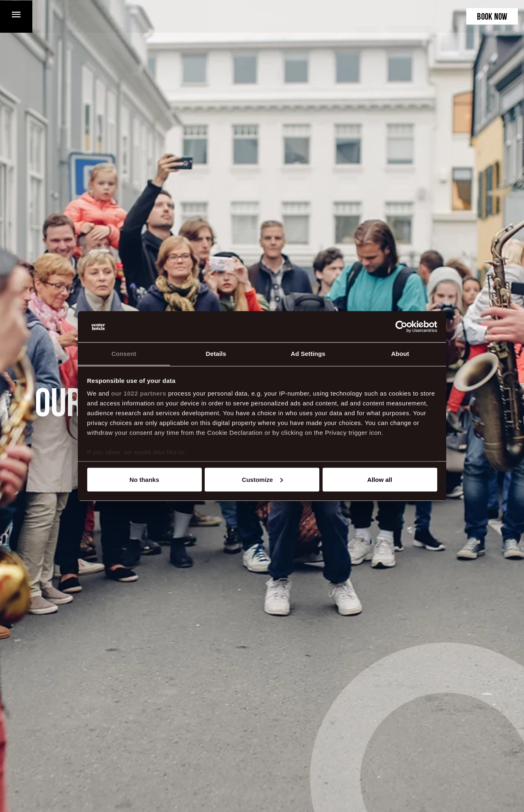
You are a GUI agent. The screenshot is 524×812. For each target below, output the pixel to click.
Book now (492, 17)
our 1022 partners (139, 393)
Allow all (380, 479)
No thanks (144, 479)
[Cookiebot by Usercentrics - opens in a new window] (401, 327)
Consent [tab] (124, 354)
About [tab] (400, 354)
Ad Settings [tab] (308, 354)
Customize (262, 479)
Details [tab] (216, 354)
